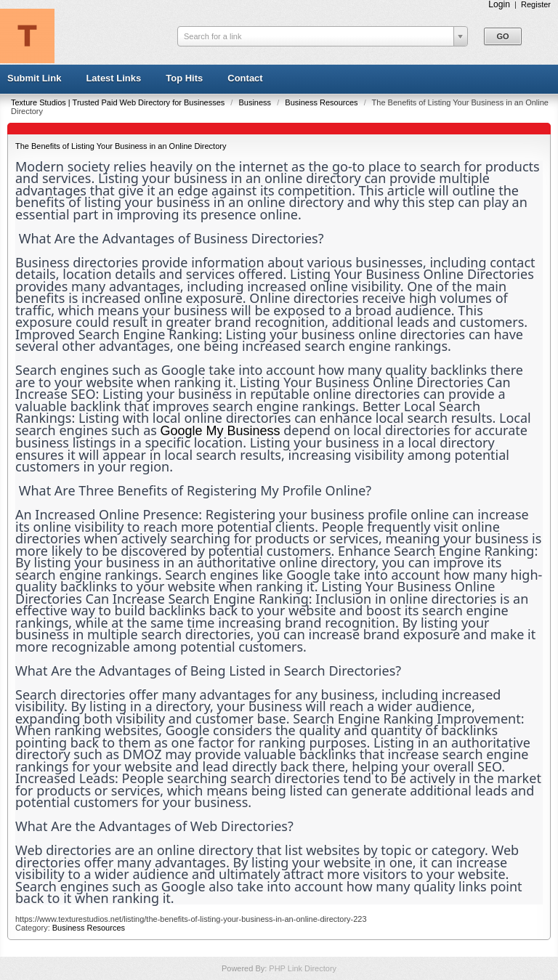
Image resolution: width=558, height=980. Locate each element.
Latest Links (113, 78)
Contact (245, 78)
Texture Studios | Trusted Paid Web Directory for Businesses (119, 102)
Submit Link (34, 78)
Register (536, 4)
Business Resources (322, 102)
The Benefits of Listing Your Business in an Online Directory (121, 146)
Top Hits (184, 78)
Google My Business (221, 431)
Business (256, 102)
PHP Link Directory (303, 968)
